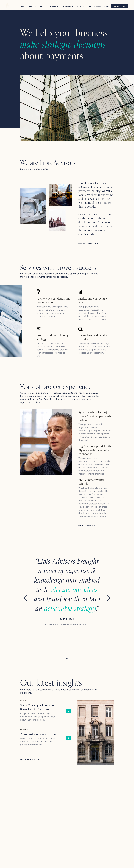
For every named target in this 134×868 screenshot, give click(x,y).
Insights (81, 6)
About (23, 6)
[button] (25, 605)
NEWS (90, 6)
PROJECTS (54, 6)
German (98, 6)
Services (33, 6)
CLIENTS (43, 6)
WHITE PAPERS (67, 6)
